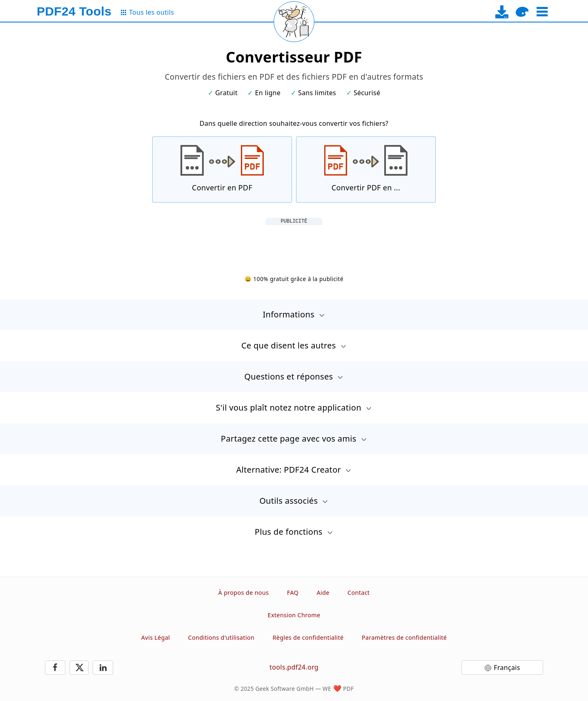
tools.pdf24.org (294, 667)
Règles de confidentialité (308, 637)
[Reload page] (294, 22)
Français (507, 668)
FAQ (293, 593)
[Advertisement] (294, 243)
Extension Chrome (294, 615)
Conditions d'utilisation (221, 637)
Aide (323, 593)
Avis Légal (156, 637)
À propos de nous (244, 593)
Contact (359, 593)
